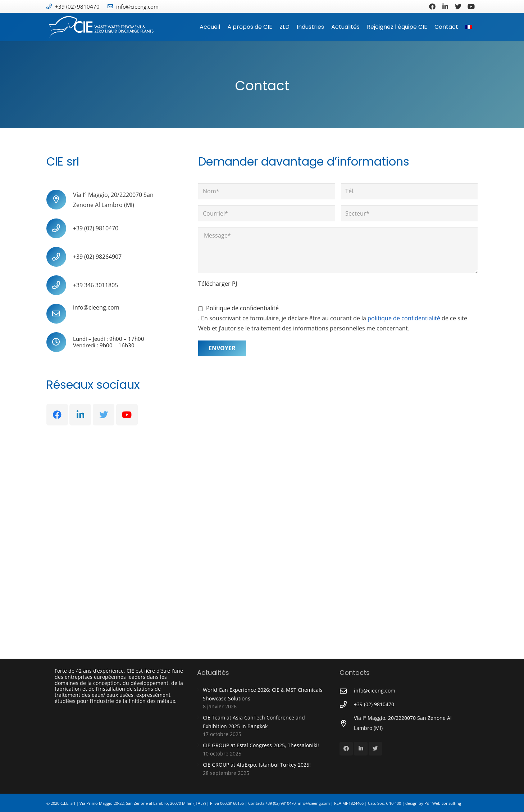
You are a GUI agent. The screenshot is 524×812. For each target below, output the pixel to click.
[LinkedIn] (445, 6)
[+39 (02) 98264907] (60, 257)
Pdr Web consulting (443, 803)
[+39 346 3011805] (60, 285)
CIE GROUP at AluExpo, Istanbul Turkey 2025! (257, 765)
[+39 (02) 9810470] (60, 228)
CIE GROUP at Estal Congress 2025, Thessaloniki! (261, 745)
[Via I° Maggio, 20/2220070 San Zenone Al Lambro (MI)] (60, 200)
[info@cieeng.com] (60, 314)
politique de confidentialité (405, 318)
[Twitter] (458, 6)
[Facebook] (432, 6)
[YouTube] (471, 6)
